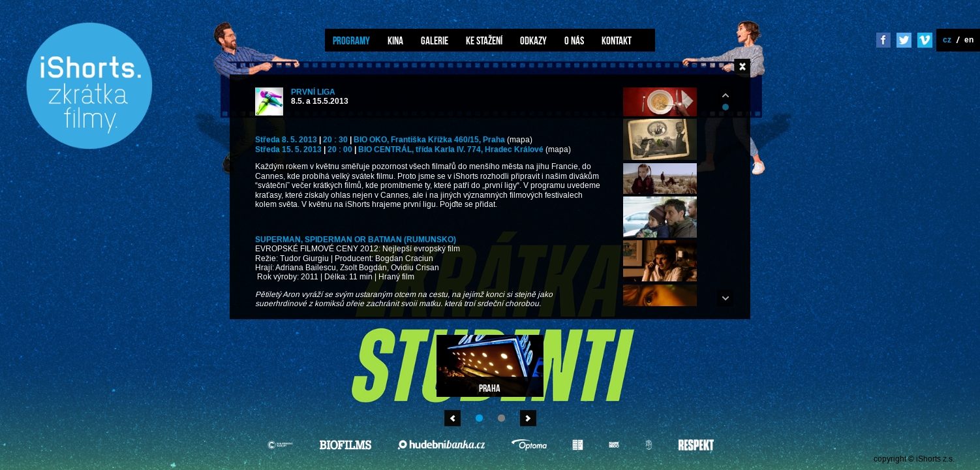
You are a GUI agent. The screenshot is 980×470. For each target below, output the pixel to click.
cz (947, 39)
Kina (395, 40)
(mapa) (520, 140)
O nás (574, 40)
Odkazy (533, 40)
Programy (351, 40)
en (969, 39)
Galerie (435, 40)
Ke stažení (484, 40)
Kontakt (617, 40)
